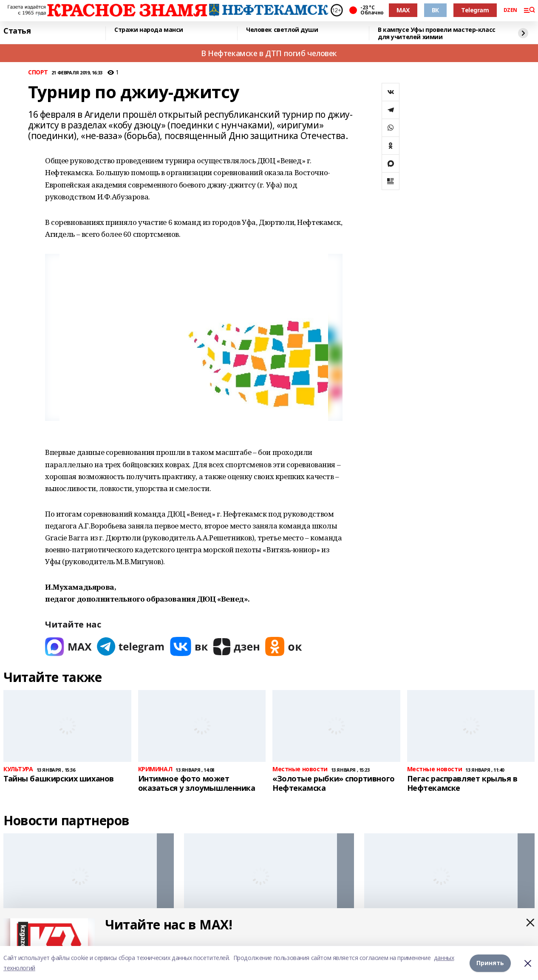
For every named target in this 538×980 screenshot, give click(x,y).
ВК (435, 10)
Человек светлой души (282, 30)
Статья (17, 31)
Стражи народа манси (149, 30)
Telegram (475, 10)
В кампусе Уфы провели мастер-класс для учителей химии (437, 33)
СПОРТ (38, 72)
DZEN (510, 10)
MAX (403, 10)
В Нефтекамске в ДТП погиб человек (269, 53)
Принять (490, 963)
